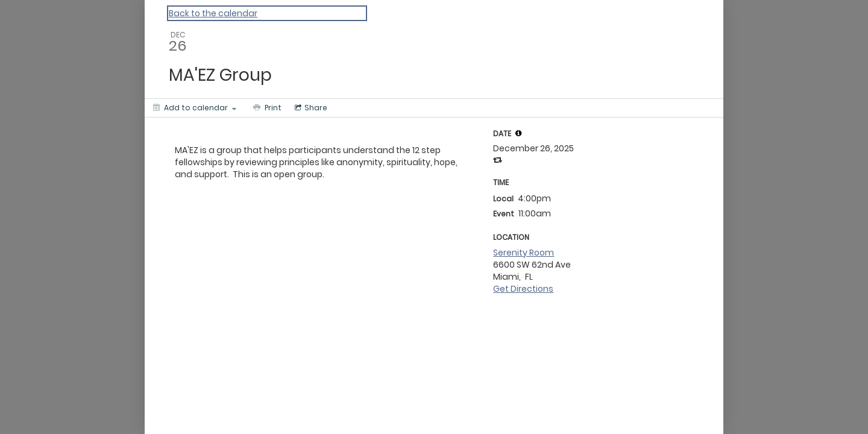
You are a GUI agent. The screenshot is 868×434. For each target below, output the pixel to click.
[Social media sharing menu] (310, 108)
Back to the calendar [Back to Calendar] (213, 13)
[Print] (266, 108)
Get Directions (523, 289)
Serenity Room (524, 253)
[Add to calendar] (195, 108)
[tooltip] (518, 133)
